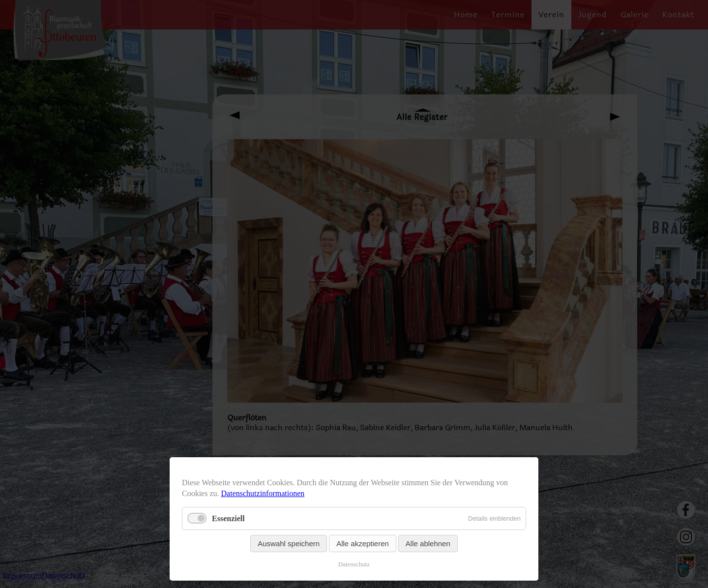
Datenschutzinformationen (263, 493)
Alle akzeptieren (363, 544)
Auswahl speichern (289, 544)
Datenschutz (354, 564)
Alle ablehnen (428, 544)
